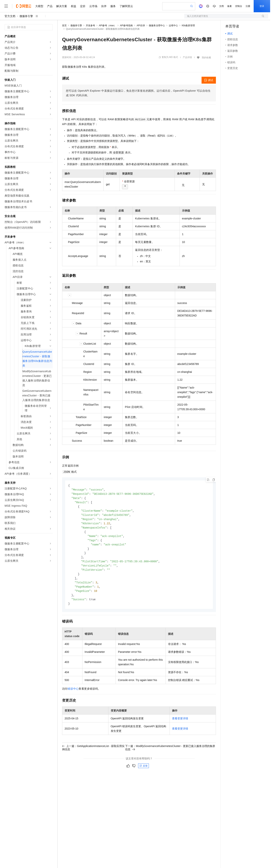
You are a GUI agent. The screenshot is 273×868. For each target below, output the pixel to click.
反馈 (143, 771)
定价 (83, 6)
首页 (64, 26)
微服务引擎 (26, 16)
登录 (262, 6)
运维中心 (173, 26)
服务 (113, 6)
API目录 (141, 26)
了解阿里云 (126, 6)
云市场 (93, 6)
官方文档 (10, 16)
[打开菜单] (6, 6)
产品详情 (187, 57)
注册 (248, 6)
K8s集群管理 (188, 26)
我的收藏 (206, 58)
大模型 (39, 6)
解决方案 (62, 6)
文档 (221, 6)
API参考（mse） (107, 26)
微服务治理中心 (157, 26)
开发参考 (90, 26)
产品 (50, 6)
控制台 (239, 6)
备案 (230, 6)
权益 (74, 6)
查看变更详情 (180, 724)
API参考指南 (126, 26)
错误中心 (73, 694)
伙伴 (104, 6)
